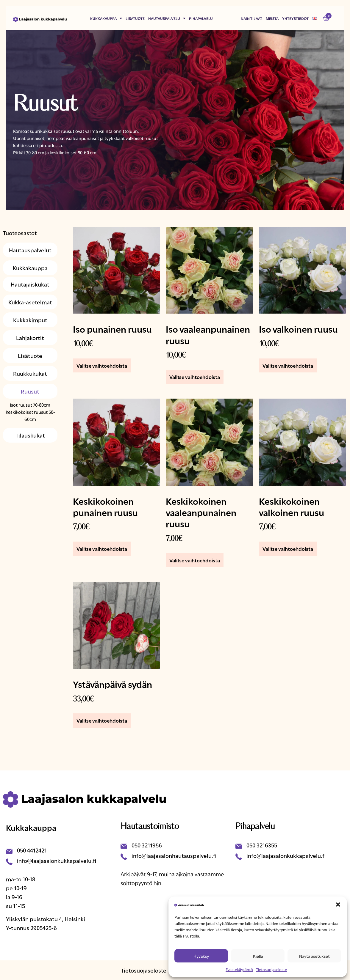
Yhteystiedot (295, 18)
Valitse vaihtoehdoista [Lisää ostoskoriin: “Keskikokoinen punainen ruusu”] (102, 549)
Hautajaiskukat (30, 284)
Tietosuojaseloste (271, 969)
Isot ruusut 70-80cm (30, 405)
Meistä (272, 18)
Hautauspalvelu (167, 18)
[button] (338, 905)
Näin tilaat (251, 18)
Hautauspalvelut (30, 250)
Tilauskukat (30, 435)
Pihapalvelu (201, 18)
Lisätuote (135, 18)
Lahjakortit (30, 338)
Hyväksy (201, 956)
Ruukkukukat (30, 373)
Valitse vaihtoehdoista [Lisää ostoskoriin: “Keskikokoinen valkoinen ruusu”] (288, 549)
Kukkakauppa (106, 18)
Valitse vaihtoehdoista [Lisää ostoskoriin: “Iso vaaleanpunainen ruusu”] (195, 377)
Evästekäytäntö (239, 969)
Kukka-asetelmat (30, 302)
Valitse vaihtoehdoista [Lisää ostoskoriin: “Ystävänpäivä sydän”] (102, 720)
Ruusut (30, 391)
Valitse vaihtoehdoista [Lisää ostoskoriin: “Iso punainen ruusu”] (102, 365)
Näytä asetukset (314, 956)
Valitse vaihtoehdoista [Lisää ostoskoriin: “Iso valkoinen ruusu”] (288, 365)
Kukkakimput (30, 320)
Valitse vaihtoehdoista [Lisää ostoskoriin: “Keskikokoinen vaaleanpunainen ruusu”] (195, 560)
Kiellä (258, 956)
